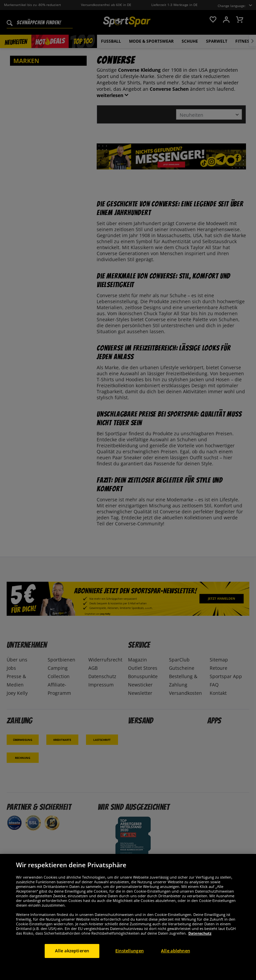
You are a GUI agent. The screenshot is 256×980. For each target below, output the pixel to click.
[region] (128, 917)
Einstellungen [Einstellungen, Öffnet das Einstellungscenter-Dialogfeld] (129, 951)
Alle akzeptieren (72, 951)
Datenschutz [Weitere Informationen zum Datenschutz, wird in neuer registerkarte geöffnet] (200, 933)
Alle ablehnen (175, 951)
